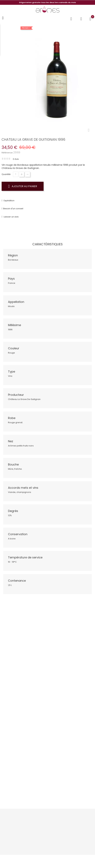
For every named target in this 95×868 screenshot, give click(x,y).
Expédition (9, 201)
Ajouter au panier (23, 186)
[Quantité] (16, 174)
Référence (7, 153)
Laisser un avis (11, 217)
